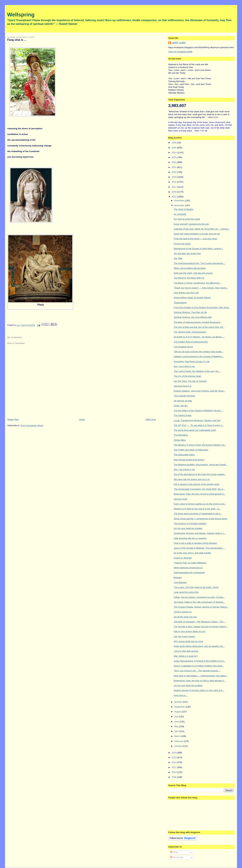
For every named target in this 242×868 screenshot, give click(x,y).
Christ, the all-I (181, 406)
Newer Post (13, 419)
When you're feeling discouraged (190, 268)
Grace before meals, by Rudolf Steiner (192, 298)
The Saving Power (183, 415)
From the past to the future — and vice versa (195, 239)
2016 (174, 192)
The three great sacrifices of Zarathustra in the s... (198, 514)
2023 (174, 157)
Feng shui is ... (181, 695)
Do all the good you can (185, 617)
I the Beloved (180, 582)
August (178, 712)
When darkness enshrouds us (188, 568)
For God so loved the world (187, 219)
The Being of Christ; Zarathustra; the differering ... (198, 283)
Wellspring (21, 15)
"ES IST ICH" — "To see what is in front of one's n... (199, 425)
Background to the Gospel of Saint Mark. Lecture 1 (198, 249)
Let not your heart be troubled (188, 528)
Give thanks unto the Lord (186, 293)
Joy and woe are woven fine (187, 253)
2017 (174, 187)
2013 (174, 757)
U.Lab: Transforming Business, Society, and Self (197, 420)
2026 (174, 143)
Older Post (151, 419)
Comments (177, 857)
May (177, 726)
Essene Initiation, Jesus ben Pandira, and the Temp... (200, 391)
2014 (174, 753)
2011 (174, 767)
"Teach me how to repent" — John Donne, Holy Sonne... (201, 288)
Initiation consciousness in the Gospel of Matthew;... (199, 356)
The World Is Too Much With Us (189, 278)
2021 (174, 167)
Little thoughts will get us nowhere (190, 538)
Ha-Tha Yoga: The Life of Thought (190, 381)
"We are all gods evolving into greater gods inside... (199, 352)
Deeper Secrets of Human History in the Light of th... (199, 690)
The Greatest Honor (183, 347)
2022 (174, 162)
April (177, 731)
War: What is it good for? (186, 656)
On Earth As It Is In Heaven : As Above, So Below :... (199, 337)
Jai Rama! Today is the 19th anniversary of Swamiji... (199, 602)
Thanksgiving (180, 303)
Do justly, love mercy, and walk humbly (192, 553)
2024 (174, 153)
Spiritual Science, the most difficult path (193, 317)
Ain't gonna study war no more (188, 641)
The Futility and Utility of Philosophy (191, 450)
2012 (174, 762)
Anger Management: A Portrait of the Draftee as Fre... (200, 661)
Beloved (178, 578)
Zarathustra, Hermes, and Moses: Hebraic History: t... (200, 533)
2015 (174, 197)
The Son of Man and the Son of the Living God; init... (199, 327)
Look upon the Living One (186, 592)
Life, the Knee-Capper (184, 636)
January (178, 746)
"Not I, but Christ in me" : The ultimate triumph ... (197, 671)
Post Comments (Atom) (32, 425)
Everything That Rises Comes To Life (192, 361)
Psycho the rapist (182, 244)
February (179, 741)
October (178, 702)
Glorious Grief (180, 499)
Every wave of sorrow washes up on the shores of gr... (200, 504)
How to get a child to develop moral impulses (195, 543)
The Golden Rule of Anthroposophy (191, 342)
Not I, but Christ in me (184, 366)
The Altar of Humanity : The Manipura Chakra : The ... (200, 622)
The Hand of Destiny (184, 209)
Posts (174, 852)
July (177, 717)
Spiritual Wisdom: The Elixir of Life (190, 312)
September (180, 707)
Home (82, 419)
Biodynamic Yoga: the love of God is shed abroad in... (200, 494)
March (178, 736)
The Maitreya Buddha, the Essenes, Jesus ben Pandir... (201, 465)
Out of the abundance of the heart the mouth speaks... (200, 474)
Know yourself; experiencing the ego (191, 224)
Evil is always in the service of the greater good (197, 484)
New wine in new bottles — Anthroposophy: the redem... (201, 676)
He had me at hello (183, 401)
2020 (174, 172)
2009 (174, 777)
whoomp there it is (183, 386)
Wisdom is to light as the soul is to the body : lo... (197, 509)
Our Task (178, 258)
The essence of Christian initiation (190, 523)
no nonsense (180, 214)
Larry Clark (179, 43)
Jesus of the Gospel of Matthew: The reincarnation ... (199, 548)
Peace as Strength (183, 558)
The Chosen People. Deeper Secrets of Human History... (201, 607)
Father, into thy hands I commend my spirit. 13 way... (199, 597)
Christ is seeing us (183, 612)
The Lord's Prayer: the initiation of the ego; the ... (197, 371)
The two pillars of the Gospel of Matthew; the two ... (199, 410)
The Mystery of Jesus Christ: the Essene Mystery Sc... (200, 445)
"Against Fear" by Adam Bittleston (190, 563)
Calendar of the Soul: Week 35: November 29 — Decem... (202, 229)
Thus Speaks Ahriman (184, 396)
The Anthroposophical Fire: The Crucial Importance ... (200, 263)
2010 (174, 772)
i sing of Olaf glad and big (186, 651)
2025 (174, 148)
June (177, 722)
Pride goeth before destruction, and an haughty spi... (199, 646)
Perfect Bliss (180, 440)
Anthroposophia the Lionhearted (189, 572)
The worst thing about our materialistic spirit (195, 430)
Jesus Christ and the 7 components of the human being (201, 519)
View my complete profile (180, 52)
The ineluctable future (184, 455)
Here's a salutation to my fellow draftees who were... (199, 666)
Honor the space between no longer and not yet (197, 234)
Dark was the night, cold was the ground (193, 273)
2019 (174, 177)
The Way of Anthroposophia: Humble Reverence (197, 322)
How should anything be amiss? (189, 460)
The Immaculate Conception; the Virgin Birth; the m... (199, 489)
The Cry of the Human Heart (187, 376)
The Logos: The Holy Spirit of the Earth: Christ (196, 587)
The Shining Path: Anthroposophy (190, 332)
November (180, 205)
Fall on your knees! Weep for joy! (190, 631)
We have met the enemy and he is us (192, 479)
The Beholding (181, 435)
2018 (174, 182)
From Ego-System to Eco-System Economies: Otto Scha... (202, 307)
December (180, 201)
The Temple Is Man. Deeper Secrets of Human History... (201, 627)
